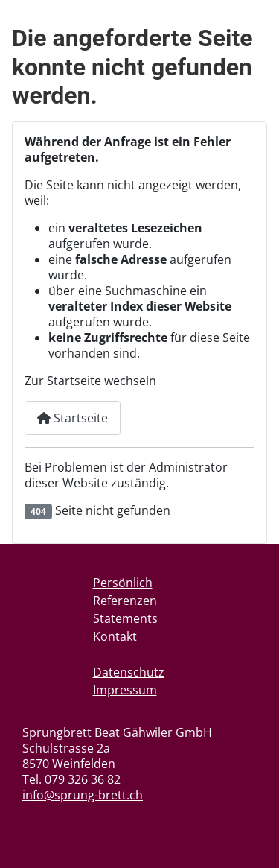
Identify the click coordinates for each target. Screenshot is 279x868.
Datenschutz (129, 672)
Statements (125, 618)
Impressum (125, 690)
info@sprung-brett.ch (83, 795)
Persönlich (123, 583)
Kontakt (115, 636)
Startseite (73, 418)
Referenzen (125, 601)
